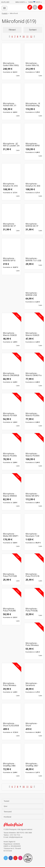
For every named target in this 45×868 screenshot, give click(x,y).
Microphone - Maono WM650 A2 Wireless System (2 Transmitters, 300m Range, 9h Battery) (10, 495)
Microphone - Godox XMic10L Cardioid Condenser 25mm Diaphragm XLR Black (33, 64)
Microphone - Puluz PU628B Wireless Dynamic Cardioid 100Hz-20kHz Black (11, 610)
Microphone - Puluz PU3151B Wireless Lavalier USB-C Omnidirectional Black (33, 575)
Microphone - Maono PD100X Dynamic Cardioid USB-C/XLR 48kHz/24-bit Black (11, 415)
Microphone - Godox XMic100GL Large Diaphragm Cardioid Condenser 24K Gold (11, 64)
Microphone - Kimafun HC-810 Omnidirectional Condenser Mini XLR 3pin (10, 185)
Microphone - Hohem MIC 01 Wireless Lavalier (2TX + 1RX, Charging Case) (11, 105)
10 (24, 36)
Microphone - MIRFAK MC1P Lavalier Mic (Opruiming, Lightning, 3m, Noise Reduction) (33, 225)
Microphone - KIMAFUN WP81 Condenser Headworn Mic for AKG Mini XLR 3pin (34, 145)
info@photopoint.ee (16, 837)
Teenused (8, 812)
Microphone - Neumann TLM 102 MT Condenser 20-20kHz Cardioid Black (32, 535)
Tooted (7, 801)
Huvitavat (8, 817)
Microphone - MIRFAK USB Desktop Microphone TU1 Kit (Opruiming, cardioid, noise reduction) (33, 294)
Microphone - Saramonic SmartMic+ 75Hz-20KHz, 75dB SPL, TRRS (33, 684)
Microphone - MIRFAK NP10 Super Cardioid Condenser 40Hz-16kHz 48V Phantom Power (11, 259)
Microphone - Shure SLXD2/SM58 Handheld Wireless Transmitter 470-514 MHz (33, 725)
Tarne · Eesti (35, 2)
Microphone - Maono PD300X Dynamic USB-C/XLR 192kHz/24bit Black (33, 455)
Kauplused (5, 2)
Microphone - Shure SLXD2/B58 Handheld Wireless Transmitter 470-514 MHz (11, 725)
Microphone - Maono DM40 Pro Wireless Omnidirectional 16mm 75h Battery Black (34, 374)
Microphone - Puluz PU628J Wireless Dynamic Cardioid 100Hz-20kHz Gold (33, 610)
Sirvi (6, 806)
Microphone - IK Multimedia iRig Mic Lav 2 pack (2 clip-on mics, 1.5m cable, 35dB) (33, 105)
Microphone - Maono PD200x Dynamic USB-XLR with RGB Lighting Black (11, 455)
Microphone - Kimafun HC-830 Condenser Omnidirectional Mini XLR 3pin (33, 185)
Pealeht (5, 13)
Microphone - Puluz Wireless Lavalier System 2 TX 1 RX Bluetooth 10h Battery (34, 644)
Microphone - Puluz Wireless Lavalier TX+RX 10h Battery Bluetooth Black (10, 684)
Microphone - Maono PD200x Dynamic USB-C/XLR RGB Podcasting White (33, 415)
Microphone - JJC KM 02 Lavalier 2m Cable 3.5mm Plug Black (11, 145)
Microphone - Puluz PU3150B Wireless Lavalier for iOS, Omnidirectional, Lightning (11, 575)
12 (31, 36)
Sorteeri (33, 30)
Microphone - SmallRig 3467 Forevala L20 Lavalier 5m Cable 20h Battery (33, 765)
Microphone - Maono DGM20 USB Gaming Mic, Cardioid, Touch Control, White (33, 334)
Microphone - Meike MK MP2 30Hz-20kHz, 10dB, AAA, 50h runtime (32, 495)
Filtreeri (12, 30)
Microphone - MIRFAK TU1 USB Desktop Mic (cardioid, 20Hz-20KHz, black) (33, 259)
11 (27, 36)
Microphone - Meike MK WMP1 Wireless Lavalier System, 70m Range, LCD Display (11, 535)
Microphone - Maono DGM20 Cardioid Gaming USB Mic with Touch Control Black (10, 334)
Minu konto (21, 2)
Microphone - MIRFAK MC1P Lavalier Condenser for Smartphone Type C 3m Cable (11, 225)
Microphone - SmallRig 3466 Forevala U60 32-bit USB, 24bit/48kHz (11, 765)
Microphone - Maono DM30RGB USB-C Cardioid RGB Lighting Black (11, 374)
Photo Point (15, 825)
